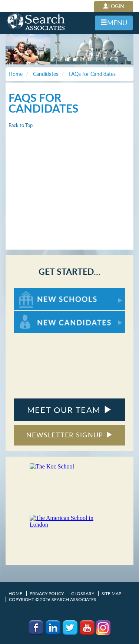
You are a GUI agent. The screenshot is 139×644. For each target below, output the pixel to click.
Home (15, 593)
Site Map (111, 593)
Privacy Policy (47, 593)
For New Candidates (37, 314)
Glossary (83, 593)
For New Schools (34, 292)
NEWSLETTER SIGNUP (69, 435)
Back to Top (21, 125)
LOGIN (114, 6)
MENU (114, 23)
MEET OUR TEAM (69, 410)
